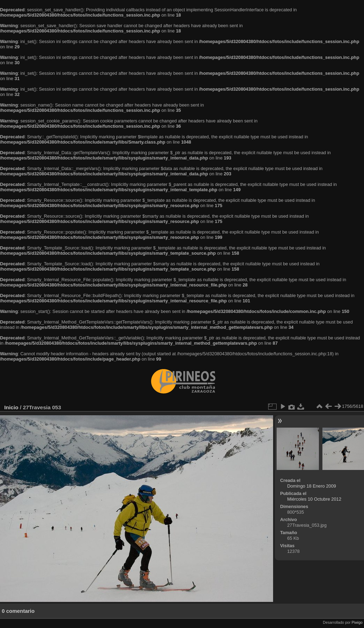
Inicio (11, 407)
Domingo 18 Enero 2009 (312, 486)
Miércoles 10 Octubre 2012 (314, 499)
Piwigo (357, 622)
